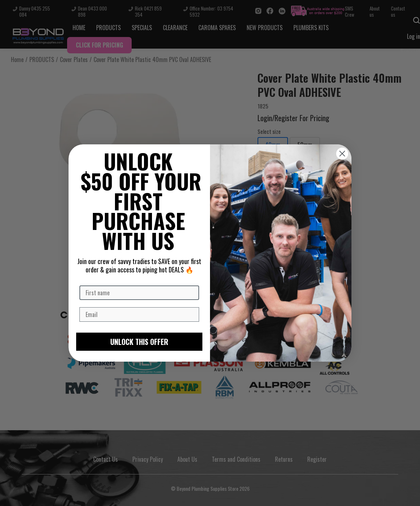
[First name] (139, 293)
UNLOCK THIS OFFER (139, 342)
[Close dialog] (342, 154)
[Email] (139, 314)
